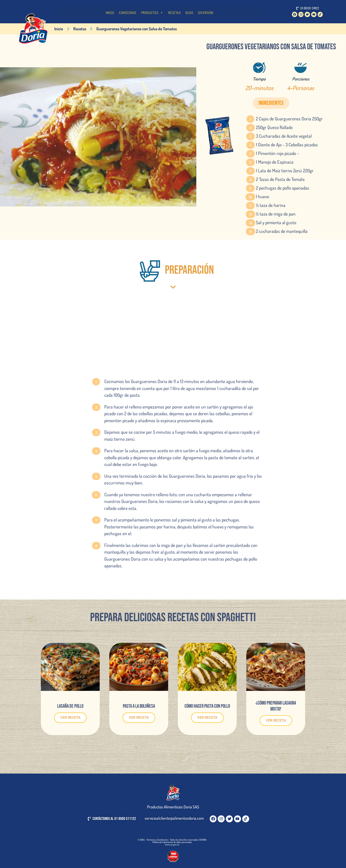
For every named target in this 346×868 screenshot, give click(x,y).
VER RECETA (70, 718)
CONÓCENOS (128, 13)
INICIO (110, 13)
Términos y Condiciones (158, 840)
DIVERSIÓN (206, 13)
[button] (271, 103)
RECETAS (175, 13)
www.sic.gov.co (172, 844)
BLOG (189, 13)
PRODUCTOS (152, 13)
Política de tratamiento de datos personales (172, 842)
